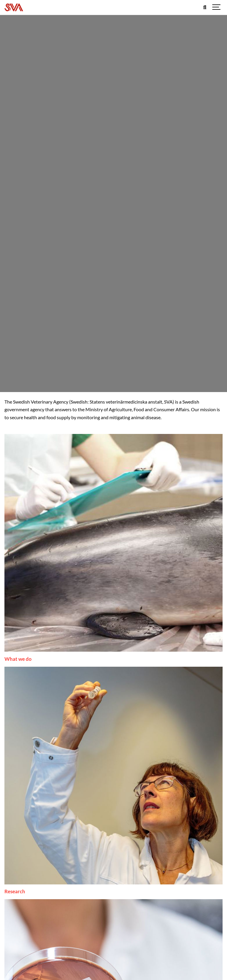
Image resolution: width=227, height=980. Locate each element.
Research (15, 891)
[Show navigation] (217, 7)
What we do (18, 659)
